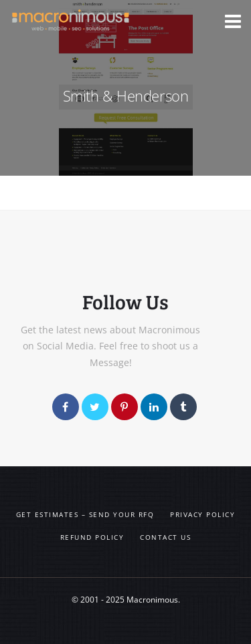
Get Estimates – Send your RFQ (85, 514)
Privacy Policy (202, 514)
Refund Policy (92, 537)
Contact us (165, 537)
